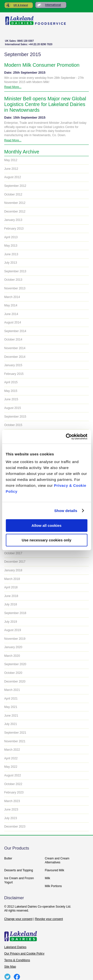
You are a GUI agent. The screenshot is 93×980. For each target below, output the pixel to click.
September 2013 (15, 271)
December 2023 (15, 827)
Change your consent (18, 919)
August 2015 (13, 408)
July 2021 (11, 724)
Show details (66, 511)
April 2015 (11, 382)
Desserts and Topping (19, 870)
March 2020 (12, 656)
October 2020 (13, 673)
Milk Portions (53, 886)
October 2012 (13, 194)
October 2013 (13, 280)
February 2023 (14, 792)
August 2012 (13, 177)
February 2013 (14, 229)
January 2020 (13, 647)
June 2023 (11, 810)
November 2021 (15, 741)
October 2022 (13, 784)
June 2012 (11, 169)
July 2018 (11, 604)
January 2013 (13, 220)
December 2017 (15, 562)
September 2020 (15, 664)
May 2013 (11, 246)
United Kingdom (19, 5)
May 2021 (11, 707)
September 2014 (15, 331)
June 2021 (11, 716)
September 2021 (15, 733)
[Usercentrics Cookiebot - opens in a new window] (66, 437)
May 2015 (11, 391)
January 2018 (13, 570)
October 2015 (13, 425)
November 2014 (15, 348)
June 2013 (11, 254)
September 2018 (15, 613)
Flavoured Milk (55, 870)
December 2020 (15, 682)
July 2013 (11, 263)
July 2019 (11, 622)
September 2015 (15, 417)
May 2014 (11, 305)
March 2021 (12, 690)
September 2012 (15, 186)
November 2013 (15, 288)
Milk (47, 878)
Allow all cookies (46, 525)
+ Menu (80, 44)
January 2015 (13, 365)
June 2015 (11, 399)
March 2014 (12, 297)
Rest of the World (51, 5)
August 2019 (13, 630)
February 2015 (14, 374)
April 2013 (11, 237)
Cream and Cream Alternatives (57, 861)
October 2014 (13, 340)
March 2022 (12, 750)
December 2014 (15, 357)
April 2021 (11, 699)
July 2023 (11, 818)
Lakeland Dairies (15, 947)
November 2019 (15, 639)
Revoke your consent (49, 919)
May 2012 (11, 160)
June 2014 (11, 314)
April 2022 (11, 758)
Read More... (13, 87)
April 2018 (11, 587)
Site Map (10, 967)
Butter (8, 858)
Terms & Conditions (17, 960)
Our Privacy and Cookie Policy (24, 954)
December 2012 (15, 212)
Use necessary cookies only (46, 540)
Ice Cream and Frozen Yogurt (19, 880)
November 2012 (15, 203)
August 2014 (13, 322)
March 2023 (12, 801)
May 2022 (11, 767)
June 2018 (11, 596)
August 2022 (13, 775)
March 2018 (12, 579)
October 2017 (13, 553)
